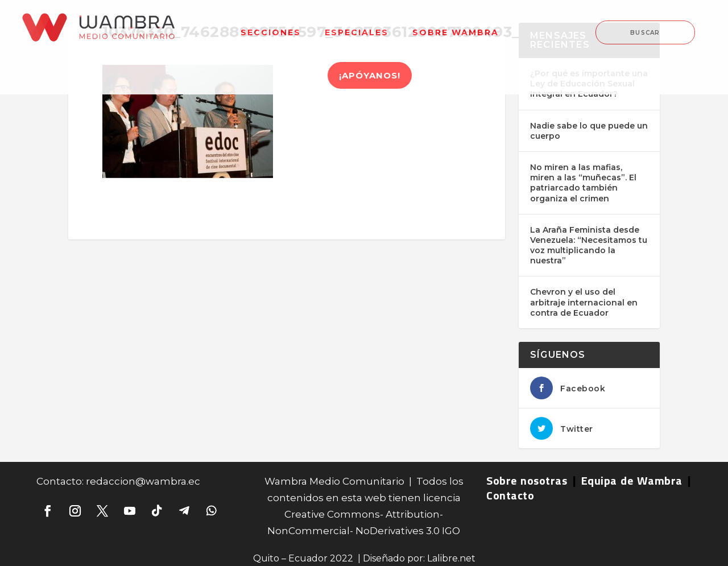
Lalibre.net (451, 558)
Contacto (510, 495)
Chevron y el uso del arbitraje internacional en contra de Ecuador (584, 302)
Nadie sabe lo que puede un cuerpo (589, 131)
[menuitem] (271, 25)
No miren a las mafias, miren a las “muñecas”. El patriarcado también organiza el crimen (583, 183)
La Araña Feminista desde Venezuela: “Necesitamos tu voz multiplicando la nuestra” (589, 245)
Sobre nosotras (527, 480)
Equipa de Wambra (632, 480)
